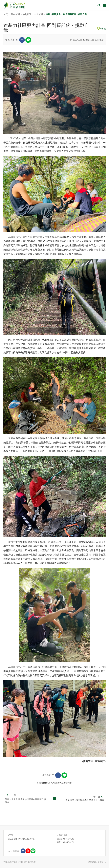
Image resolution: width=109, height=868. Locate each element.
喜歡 (101, 29)
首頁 (6, 14)
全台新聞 (38, 14)
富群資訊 (102, 862)
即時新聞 (15, 14)
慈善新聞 (27, 14)
